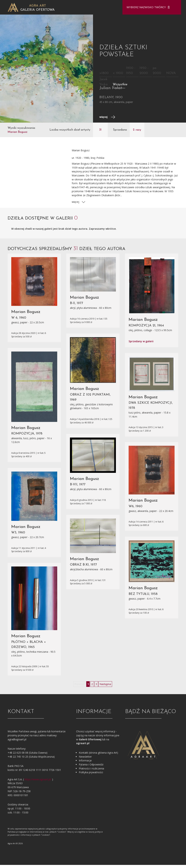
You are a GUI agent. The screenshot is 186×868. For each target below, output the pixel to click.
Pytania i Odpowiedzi (91, 767)
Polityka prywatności (91, 775)
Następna (105, 687)
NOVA (171, 76)
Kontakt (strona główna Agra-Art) (98, 756)
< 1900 (118, 76)
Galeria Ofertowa (38, 10)
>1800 (104, 76)
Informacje (85, 763)
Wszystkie (120, 87)
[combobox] (149, 7)
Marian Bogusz (26, 315)
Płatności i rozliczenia (91, 771)
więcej (107, 120)
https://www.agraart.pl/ (38, 782)
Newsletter (85, 760)
